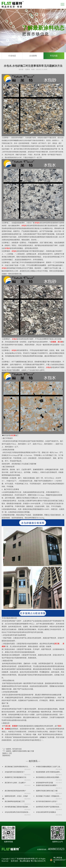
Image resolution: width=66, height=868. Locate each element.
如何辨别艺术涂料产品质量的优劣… (48, 808)
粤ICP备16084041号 (38, 862)
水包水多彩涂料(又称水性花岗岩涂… (17, 813)
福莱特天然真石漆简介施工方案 (23, 752)
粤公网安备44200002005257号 (57, 861)
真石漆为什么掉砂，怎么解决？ (15, 784)
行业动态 (12, 56)
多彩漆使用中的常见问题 (44, 784)
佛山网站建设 (25, 862)
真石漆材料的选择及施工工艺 (15, 802)
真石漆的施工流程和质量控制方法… (17, 768)
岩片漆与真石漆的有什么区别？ (47, 802)
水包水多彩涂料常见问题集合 (46, 813)
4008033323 (56, 850)
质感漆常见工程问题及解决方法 (15, 778)
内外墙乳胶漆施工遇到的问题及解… (17, 808)
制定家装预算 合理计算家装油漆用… (49, 773)
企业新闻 (33, 56)
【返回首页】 (6, 756)
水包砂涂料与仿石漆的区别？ (15, 773)
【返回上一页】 (7, 754)
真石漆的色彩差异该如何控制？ (15, 792)
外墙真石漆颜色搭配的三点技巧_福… (49, 768)
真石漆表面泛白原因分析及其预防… (48, 778)
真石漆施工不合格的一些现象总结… (48, 797)
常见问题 (54, 56)
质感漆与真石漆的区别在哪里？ (47, 786)
